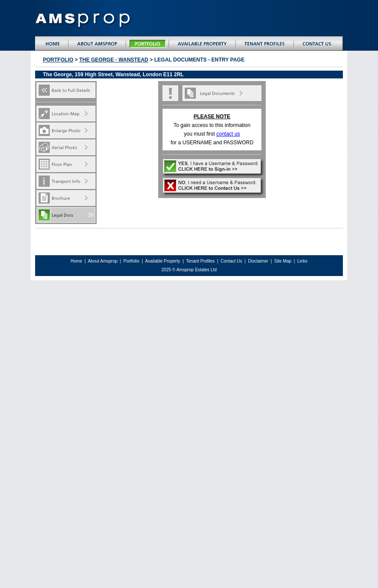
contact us (228, 134)
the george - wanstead (114, 60)
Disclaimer (259, 261)
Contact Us (231, 261)
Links (302, 261)
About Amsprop (103, 261)
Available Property (163, 261)
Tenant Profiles (200, 261)
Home (77, 261)
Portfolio (58, 60)
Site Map (283, 261)
